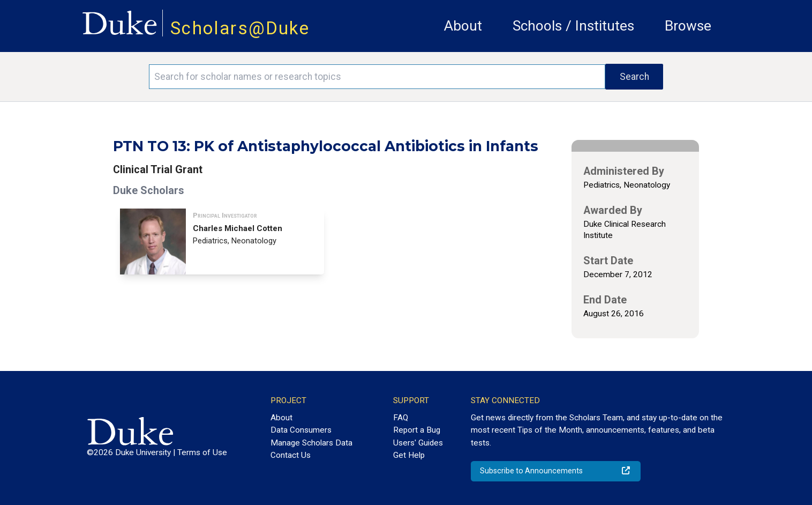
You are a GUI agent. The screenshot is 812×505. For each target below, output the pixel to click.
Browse (688, 26)
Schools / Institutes (573, 26)
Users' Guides (418, 443)
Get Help (409, 455)
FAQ (401, 418)
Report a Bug (417, 430)
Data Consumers (301, 430)
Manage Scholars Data (311, 443)
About (463, 26)
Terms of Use (202, 452)
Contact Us (291, 455)
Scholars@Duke (240, 28)
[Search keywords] (377, 77)
